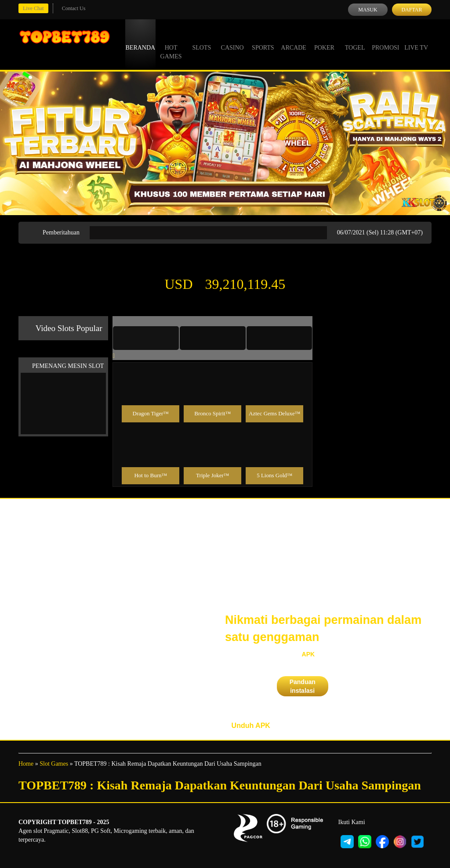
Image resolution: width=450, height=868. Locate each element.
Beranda (141, 40)
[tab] (146, 338)
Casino (232, 40)
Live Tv (416, 40)
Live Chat (33, 8)
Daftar (412, 10)
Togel (355, 40)
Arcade (294, 40)
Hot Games (171, 44)
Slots (201, 40)
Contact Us (74, 8)
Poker (324, 40)
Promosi (385, 40)
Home (26, 764)
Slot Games (54, 764)
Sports (263, 40)
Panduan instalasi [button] (303, 686)
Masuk (368, 10)
